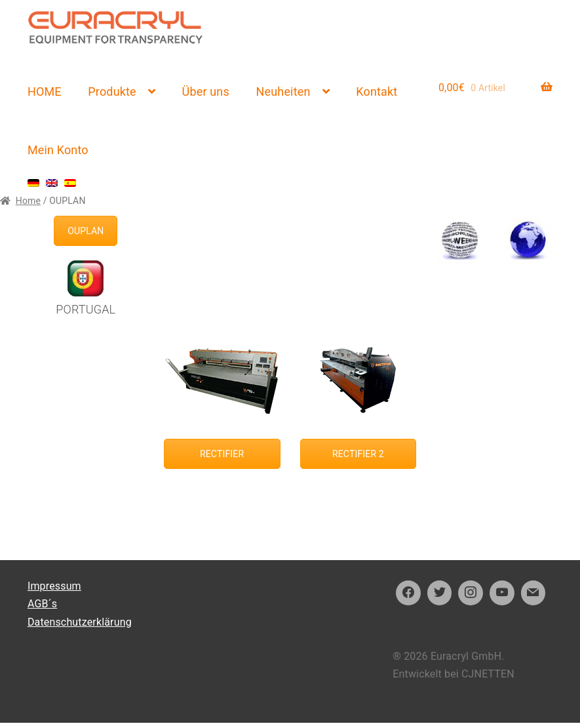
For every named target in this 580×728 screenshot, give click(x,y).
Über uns (206, 91)
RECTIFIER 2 (358, 454)
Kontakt (377, 91)
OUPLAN (86, 231)
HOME (45, 91)
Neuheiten (283, 91)
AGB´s (42, 604)
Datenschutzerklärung (80, 622)
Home (28, 201)
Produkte (112, 91)
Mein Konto (58, 150)
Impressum (54, 586)
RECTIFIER (222, 454)
